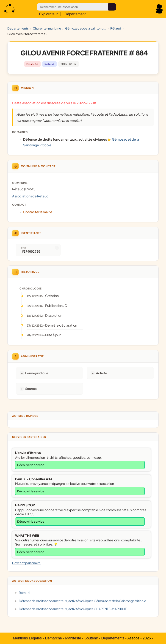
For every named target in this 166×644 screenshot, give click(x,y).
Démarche (53, 638)
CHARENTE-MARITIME (47, 28)
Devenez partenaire (26, 563)
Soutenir (91, 638)
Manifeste (73, 638)
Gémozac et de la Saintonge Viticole (86, 28)
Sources (31, 389)
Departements (18, 28)
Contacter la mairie (38, 212)
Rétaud (116, 28)
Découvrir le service (31, 465)
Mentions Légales (27, 638)
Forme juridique (37, 373)
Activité (102, 373)
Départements (113, 638)
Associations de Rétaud (30, 196)
